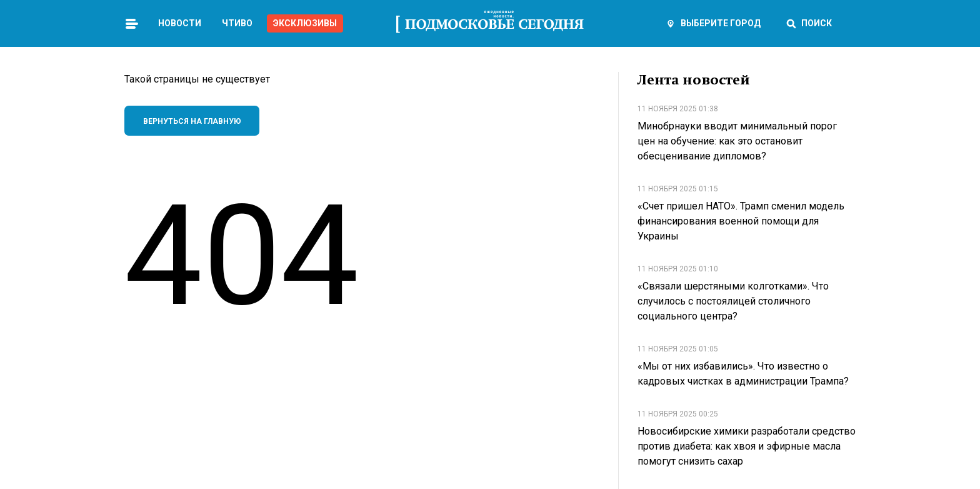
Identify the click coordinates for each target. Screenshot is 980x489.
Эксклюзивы (305, 23)
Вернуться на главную (192, 121)
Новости (180, 23)
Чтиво (237, 23)
